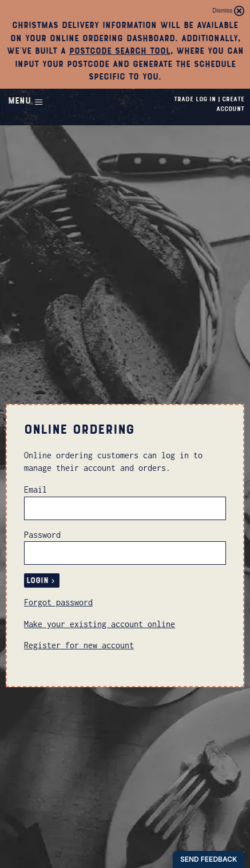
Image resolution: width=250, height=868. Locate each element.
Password (42, 535)
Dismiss (228, 11)
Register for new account (79, 645)
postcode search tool (120, 51)
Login (42, 580)
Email (35, 490)
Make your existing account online (100, 624)
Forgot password (58, 602)
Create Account (230, 104)
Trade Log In (195, 99)
